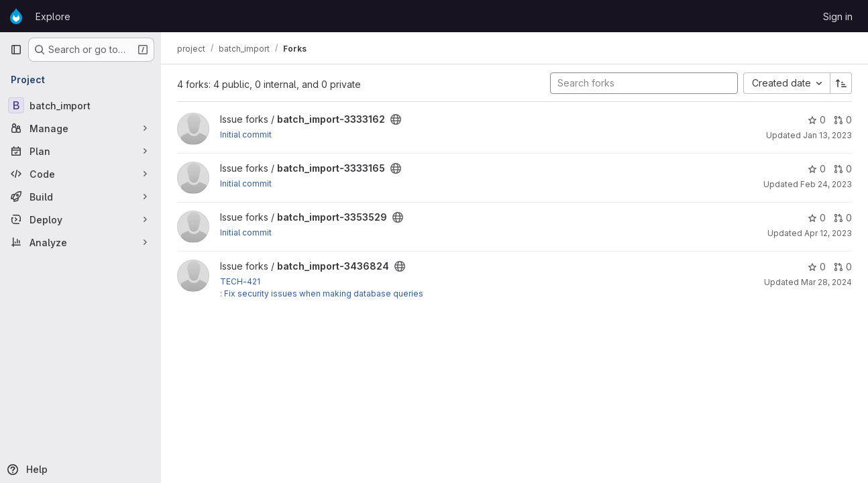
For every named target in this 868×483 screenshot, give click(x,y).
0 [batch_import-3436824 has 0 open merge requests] (843, 267)
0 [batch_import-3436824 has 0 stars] (817, 267)
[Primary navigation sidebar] (16, 50)
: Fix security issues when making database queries (322, 293)
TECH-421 (240, 281)
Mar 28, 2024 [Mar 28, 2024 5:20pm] (826, 282)
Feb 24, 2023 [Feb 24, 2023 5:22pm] (826, 184)
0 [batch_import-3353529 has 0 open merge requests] (843, 218)
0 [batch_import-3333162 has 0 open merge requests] (843, 120)
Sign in (838, 16)
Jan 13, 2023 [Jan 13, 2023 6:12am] (827, 135)
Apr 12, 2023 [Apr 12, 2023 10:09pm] (828, 233)
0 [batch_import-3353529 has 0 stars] (817, 218)
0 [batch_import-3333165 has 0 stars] (817, 169)
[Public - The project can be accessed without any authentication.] (396, 119)
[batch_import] (80, 105)
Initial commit (246, 135)
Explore (53, 16)
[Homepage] (16, 16)
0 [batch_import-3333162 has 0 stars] (817, 120)
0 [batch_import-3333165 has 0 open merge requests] (843, 169)
